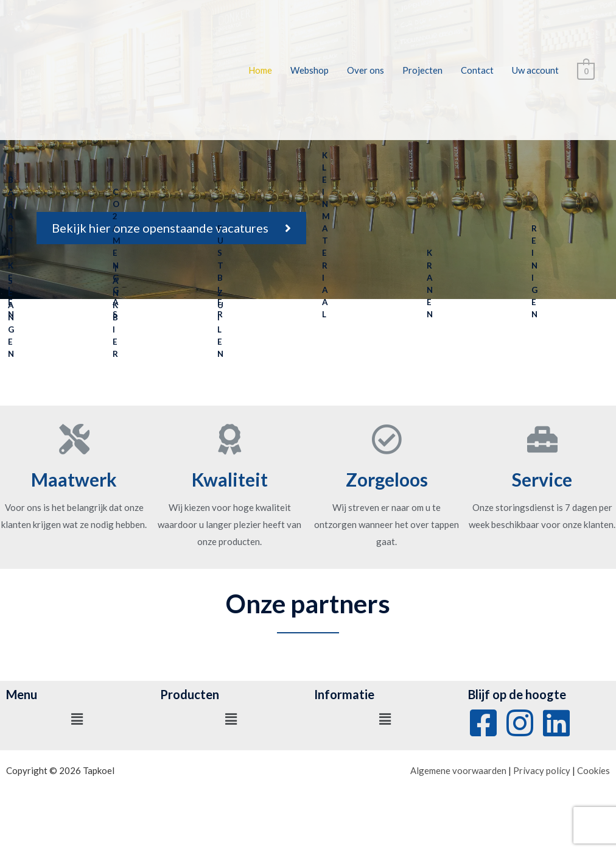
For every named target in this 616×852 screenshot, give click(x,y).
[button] (171, 228)
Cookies (593, 770)
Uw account (537, 70)
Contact (478, 70)
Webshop (311, 70)
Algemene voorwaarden (458, 770)
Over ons (367, 70)
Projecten (424, 70)
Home (261, 70)
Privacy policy (542, 770)
